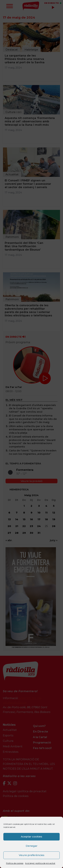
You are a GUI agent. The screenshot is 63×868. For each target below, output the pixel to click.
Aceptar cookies (32, 837)
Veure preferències (32, 855)
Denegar (32, 846)
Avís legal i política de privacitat (40, 863)
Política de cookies (15, 863)
